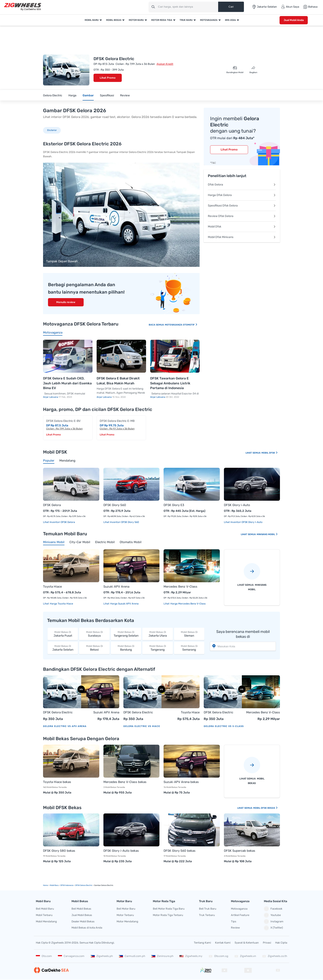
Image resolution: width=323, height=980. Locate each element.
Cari (231, 7)
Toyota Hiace (52, 587)
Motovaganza (209, 20)
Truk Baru (186, 20)
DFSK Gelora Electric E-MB (117, 421)
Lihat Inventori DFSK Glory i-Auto (243, 522)
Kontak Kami (223, 943)
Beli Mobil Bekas (81, 909)
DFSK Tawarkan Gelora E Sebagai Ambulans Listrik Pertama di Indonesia (170, 383)
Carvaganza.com (71, 956)
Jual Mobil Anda (294, 20)
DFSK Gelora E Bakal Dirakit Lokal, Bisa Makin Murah (118, 381)
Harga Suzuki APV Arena (124, 604)
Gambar (88, 95)
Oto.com (44, 956)
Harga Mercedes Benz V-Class (188, 604)
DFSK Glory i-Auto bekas (121, 851)
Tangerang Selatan (126, 634)
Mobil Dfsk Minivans (242, 237)
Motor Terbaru (125, 915)
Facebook (273, 909)
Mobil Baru (92, 20)
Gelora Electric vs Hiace (142, 726)
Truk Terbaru (207, 915)
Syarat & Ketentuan (247, 943)
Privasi (267, 943)
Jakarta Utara (157, 634)
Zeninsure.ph (162, 956)
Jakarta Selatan (63, 648)
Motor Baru (136, 20)
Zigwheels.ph (102, 956)
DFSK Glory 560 (115, 505)
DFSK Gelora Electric (58, 712)
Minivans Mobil (267, 534)
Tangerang (157, 648)
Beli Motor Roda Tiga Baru (169, 909)
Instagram (274, 922)
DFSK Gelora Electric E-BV (63, 421)
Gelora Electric (53, 95)
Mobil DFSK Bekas (266, 808)
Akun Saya (290, 7)
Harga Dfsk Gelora (242, 195)
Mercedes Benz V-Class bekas (125, 782)
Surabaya (94, 634)
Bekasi (94, 648)
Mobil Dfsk (242, 227)
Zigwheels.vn (245, 956)
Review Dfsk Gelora (242, 216)
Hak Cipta (281, 943)
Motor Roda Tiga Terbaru (168, 915)
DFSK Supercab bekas (240, 851)
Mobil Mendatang (46, 921)
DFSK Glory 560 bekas (180, 851)
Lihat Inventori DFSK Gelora (59, 522)
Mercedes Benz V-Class (180, 587)
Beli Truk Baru (208, 909)
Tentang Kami (202, 943)
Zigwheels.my (191, 956)
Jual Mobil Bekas (82, 915)
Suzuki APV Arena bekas (181, 782)
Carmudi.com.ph (132, 956)
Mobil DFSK (270, 453)
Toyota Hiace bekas (57, 782)
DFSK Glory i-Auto (237, 505)
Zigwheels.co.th (275, 956)
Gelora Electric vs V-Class (224, 726)
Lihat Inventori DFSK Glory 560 (121, 522)
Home (46, 885)
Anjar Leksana (51, 397)
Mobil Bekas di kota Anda (87, 928)
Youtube (272, 915)
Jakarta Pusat (63, 634)
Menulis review (66, 302)
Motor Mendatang (127, 921)
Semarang (189, 648)
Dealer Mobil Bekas (83, 921)
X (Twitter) (273, 928)
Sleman (189, 634)
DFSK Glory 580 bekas (59, 851)
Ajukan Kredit (165, 64)
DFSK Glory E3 (174, 505)
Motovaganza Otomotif (181, 325)
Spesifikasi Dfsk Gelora (242, 206)
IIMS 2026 (230, 20)
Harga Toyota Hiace (61, 604)
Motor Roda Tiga (162, 20)
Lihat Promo (108, 78)
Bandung (126, 648)
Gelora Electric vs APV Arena (65, 726)
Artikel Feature (240, 915)
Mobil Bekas (114, 20)
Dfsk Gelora (242, 185)
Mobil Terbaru (44, 915)
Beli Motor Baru (126, 909)
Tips (234, 921)
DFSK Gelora (52, 505)
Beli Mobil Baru (45, 909)
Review (125, 95)
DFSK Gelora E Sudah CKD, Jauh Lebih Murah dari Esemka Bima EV (67, 383)
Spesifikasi (107, 95)
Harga (72, 95)
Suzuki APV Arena (116, 587)
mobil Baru (54, 885)
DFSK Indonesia (67, 885)
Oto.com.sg (218, 956)
